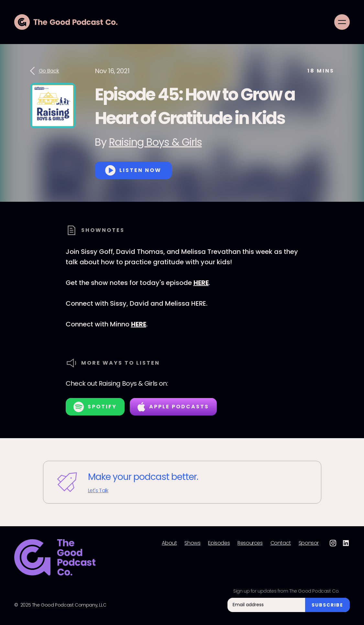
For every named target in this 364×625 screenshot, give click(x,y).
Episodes (219, 543)
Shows (192, 543)
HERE (201, 283)
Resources (250, 543)
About (169, 543)
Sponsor (309, 543)
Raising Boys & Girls (155, 142)
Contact (281, 543)
